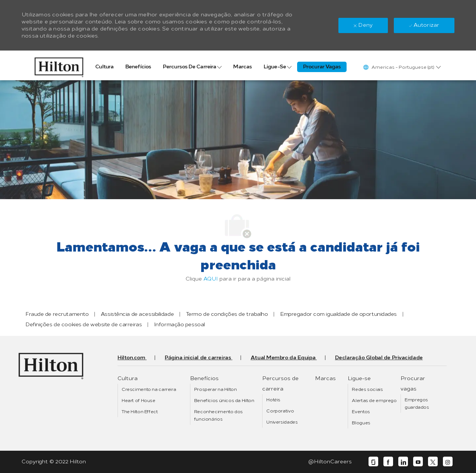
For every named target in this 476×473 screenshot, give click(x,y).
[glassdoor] (373, 462)
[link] (59, 65)
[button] (402, 67)
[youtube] (418, 462)
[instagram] (448, 462)
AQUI (211, 279)
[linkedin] (403, 462)
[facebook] (388, 462)
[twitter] (433, 462)
